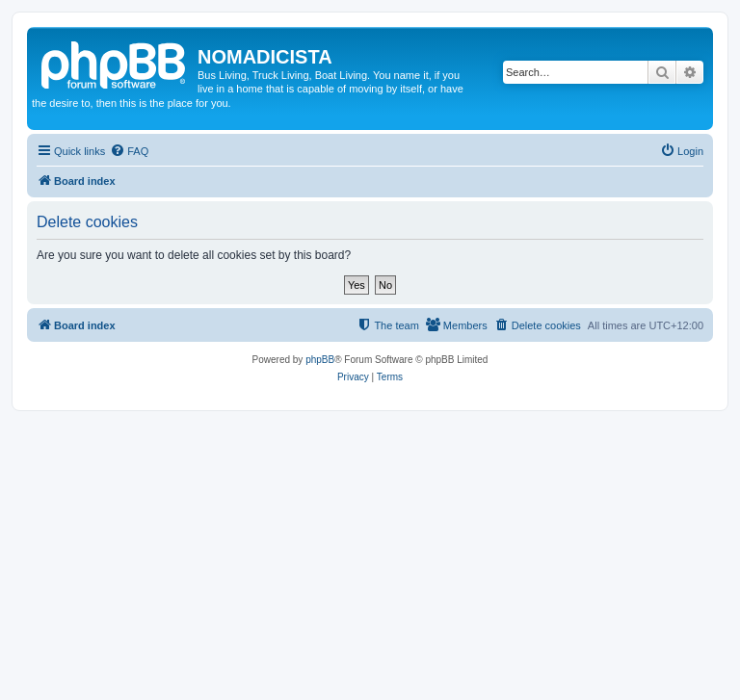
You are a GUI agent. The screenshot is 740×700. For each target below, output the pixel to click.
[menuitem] (129, 151)
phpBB (320, 360)
